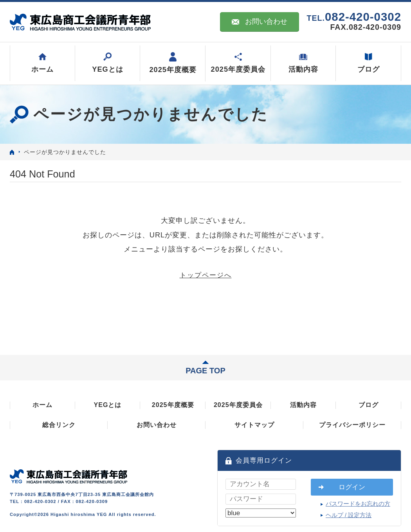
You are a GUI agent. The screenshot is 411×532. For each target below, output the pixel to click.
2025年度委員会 (238, 405)
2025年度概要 (173, 405)
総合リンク (59, 425)
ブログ (369, 405)
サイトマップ (254, 425)
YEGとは (107, 405)
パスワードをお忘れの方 (358, 504)
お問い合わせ (260, 22)
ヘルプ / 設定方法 (349, 515)
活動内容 (303, 405)
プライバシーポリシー (352, 425)
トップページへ (206, 275)
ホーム (42, 405)
